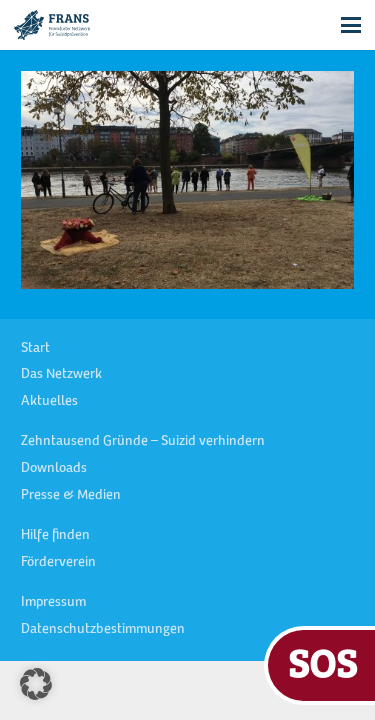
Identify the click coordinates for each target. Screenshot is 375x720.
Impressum (53, 603)
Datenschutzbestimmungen (103, 630)
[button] (351, 25)
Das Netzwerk (61, 375)
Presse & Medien (71, 496)
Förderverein (58, 563)
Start (35, 349)
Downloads (54, 469)
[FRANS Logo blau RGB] (52, 25)
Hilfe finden (55, 536)
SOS (322, 662)
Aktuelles (49, 402)
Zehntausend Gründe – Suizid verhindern (143, 442)
